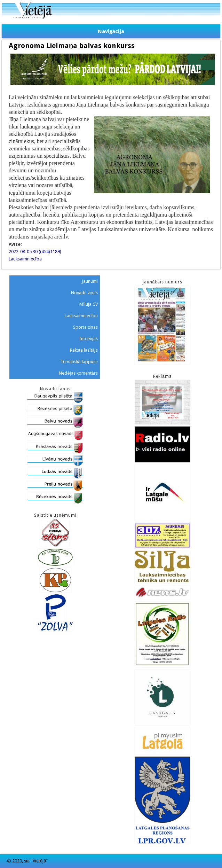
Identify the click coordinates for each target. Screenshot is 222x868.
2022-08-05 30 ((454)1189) (35, 252)
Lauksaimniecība (25, 259)
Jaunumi (90, 281)
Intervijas (89, 339)
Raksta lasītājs (84, 350)
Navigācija (111, 31)
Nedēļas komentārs (78, 373)
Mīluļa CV (89, 304)
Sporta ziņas (85, 327)
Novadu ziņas (84, 293)
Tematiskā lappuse (79, 362)
